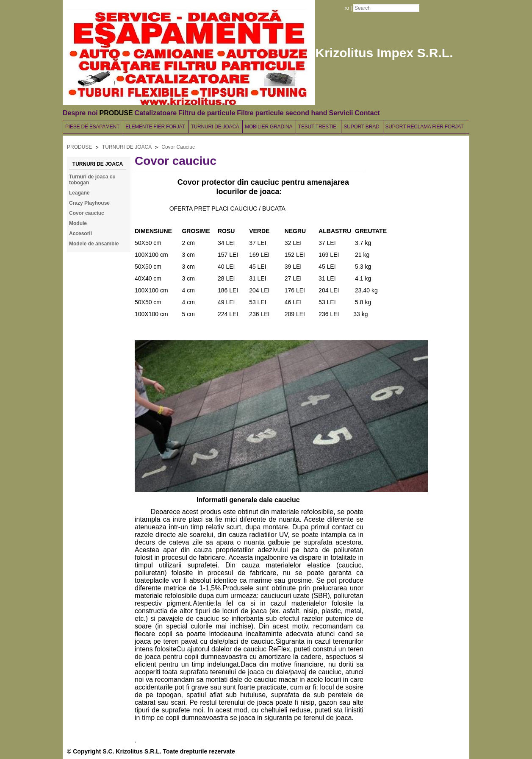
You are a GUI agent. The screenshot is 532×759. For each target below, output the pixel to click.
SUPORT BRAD (362, 127)
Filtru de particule (207, 113)
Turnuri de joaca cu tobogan (92, 180)
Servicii (341, 113)
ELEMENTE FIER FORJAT (156, 127)
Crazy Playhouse (89, 203)
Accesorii (80, 234)
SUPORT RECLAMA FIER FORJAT (425, 127)
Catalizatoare (156, 113)
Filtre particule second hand (282, 113)
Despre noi (80, 113)
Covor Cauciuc (178, 147)
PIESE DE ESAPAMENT (93, 127)
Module (78, 223)
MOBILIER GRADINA (269, 127)
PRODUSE (116, 113)
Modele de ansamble (94, 244)
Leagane (79, 193)
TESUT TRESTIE (319, 127)
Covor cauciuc (87, 213)
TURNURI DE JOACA (216, 127)
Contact (367, 113)
